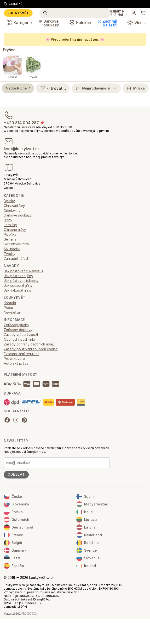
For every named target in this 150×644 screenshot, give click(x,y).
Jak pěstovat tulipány (21, 281)
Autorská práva (16, 363)
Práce (8, 308)
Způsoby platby (17, 325)
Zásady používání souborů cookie (31, 349)
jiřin (80, 39)
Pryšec (9, 50)
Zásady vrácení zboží (21, 335)
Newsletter (12, 312)
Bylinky (9, 201)
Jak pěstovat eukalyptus (23, 271)
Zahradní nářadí (16, 258)
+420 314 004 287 (21, 123)
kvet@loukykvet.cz (22, 149)
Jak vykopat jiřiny (18, 290)
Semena (10, 239)
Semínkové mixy (16, 244)
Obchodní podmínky (20, 339)
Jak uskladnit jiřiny (18, 285)
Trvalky (10, 254)
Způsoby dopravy (18, 330)
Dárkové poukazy (18, 215)
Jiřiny (8, 220)
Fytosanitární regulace (22, 354)
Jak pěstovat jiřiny (18, 276)
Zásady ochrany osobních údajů (29, 344)
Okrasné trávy (15, 230)
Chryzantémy (14, 206)
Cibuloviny (12, 210)
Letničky (10, 225)
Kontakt (10, 303)
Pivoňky (10, 234)
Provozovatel (15, 359)
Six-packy (12, 249)
